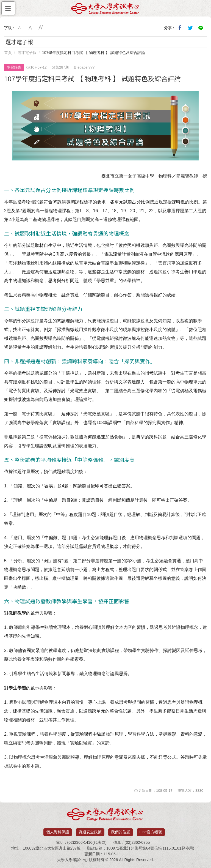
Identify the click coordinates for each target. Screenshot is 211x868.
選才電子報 (27, 53)
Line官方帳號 (151, 832)
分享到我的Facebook (180, 28)
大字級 (41, 28)
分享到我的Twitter (190, 28)
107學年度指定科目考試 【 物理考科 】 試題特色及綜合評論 (94, 53)
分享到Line (201, 28)
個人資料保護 (58, 832)
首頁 (8, 53)
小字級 (20, 28)
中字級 (30, 28)
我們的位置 (121, 832)
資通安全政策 (90, 832)
